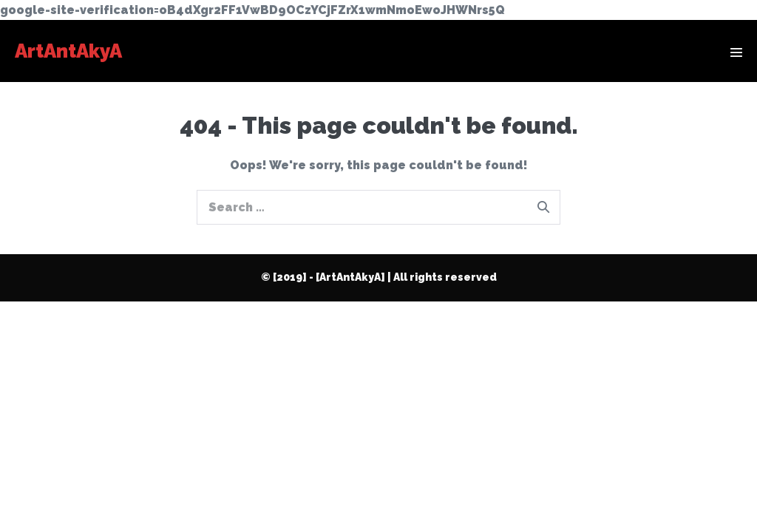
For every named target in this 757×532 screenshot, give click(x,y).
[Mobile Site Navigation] (736, 52)
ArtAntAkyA (68, 51)
